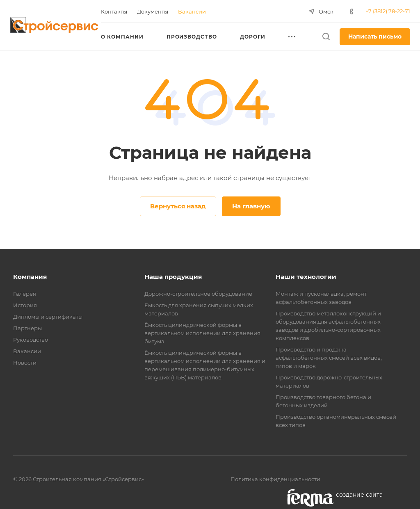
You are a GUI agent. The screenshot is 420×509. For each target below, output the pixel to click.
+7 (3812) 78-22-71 (388, 11)
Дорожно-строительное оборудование (198, 294)
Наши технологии (306, 277)
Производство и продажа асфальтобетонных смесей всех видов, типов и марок (329, 358)
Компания (30, 277)
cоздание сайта (359, 495)
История (25, 305)
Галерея (25, 294)
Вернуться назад (178, 206)
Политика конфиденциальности (275, 479)
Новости (25, 363)
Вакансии (27, 351)
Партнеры (27, 328)
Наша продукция (173, 277)
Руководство (31, 340)
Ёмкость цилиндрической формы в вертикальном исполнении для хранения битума (202, 333)
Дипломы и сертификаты (48, 317)
